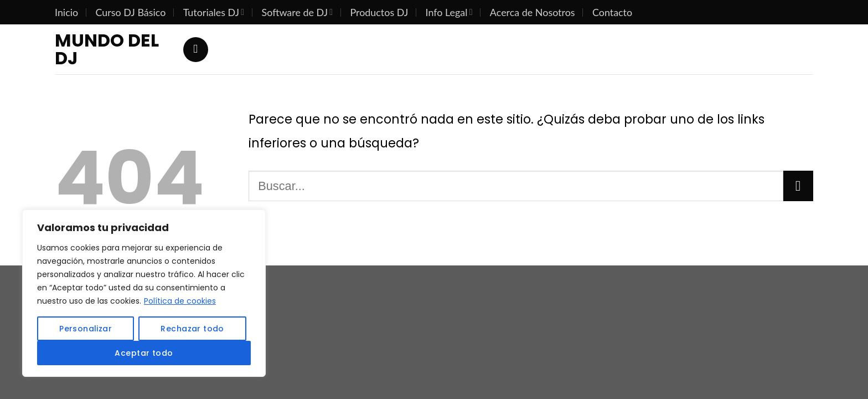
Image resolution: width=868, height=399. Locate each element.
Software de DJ (298, 12)
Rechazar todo (192, 329)
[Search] (196, 50)
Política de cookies (180, 301)
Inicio (66, 12)
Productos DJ (379, 12)
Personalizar (86, 329)
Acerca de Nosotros (533, 12)
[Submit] (798, 186)
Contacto (612, 12)
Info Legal (449, 12)
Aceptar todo (144, 353)
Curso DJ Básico (131, 12)
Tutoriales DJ (214, 12)
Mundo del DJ (107, 49)
